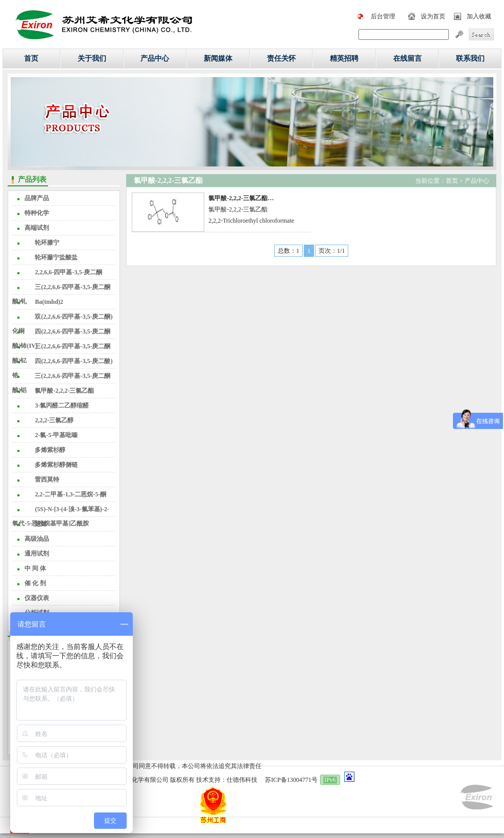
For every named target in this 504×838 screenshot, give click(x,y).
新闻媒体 (218, 58)
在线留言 (407, 58)
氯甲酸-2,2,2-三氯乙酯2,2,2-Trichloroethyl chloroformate (251, 209)
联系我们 (470, 58)
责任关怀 (281, 58)
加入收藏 (479, 16)
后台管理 (383, 16)
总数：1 (289, 251)
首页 (31, 58)
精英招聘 (344, 58)
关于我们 (92, 58)
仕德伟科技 (242, 780)
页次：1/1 (332, 251)
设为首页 (433, 16)
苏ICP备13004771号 (291, 780)
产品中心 (155, 58)
